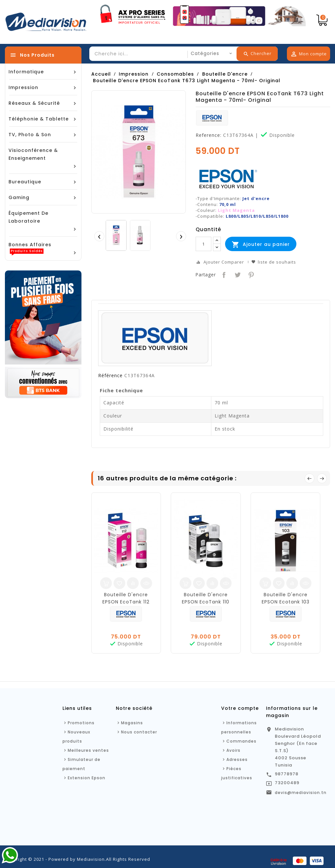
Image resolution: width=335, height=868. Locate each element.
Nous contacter (139, 732)
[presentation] (99, 236)
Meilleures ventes (88, 750)
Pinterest (250, 274)
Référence (110, 376)
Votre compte (240, 708)
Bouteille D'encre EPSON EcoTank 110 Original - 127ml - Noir (206, 602)
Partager (223, 274)
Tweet (237, 274)
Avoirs (233, 750)
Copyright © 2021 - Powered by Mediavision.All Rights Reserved (78, 859)
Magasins (132, 723)
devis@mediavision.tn (301, 793)
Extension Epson (87, 778)
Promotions (81, 723)
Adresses (237, 759)
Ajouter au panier (261, 245)
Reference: (209, 135)
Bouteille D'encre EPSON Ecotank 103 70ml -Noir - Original (286, 602)
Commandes (241, 741)
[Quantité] (203, 244)
